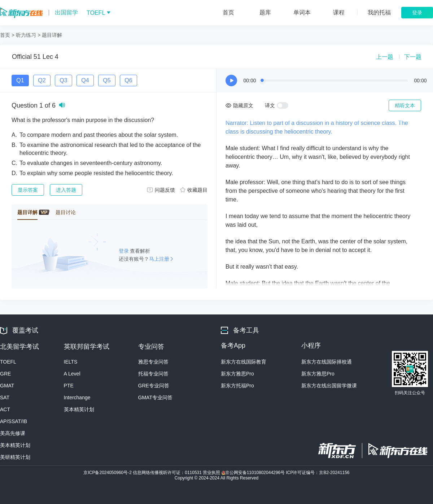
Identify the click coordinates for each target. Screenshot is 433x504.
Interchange (77, 397)
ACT (5, 409)
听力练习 (26, 35)
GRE (5, 374)
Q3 (63, 80)
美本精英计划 (15, 445)
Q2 (42, 80)
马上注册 (159, 259)
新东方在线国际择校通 (327, 362)
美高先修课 (13, 433)
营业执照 (212, 473)
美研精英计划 (15, 457)
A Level (72, 374)
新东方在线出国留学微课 (329, 386)
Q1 (20, 80)
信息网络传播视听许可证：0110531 (168, 473)
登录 (124, 251)
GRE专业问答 (154, 386)
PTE (69, 386)
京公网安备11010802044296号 (254, 473)
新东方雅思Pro (237, 374)
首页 (5, 35)
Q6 (128, 80)
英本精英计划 (79, 409)
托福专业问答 (153, 374)
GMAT (7, 386)
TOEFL (8, 362)
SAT (5, 397)
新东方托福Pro (237, 386)
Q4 (85, 80)
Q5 (107, 80)
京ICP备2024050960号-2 (108, 473)
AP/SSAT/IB (14, 421)
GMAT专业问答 (155, 397)
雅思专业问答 (153, 362)
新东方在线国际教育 (244, 362)
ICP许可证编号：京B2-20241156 (318, 473)
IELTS (71, 362)
